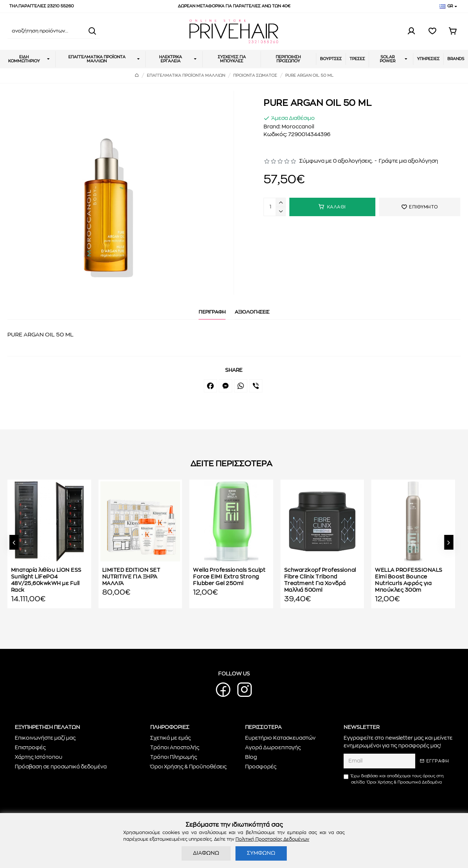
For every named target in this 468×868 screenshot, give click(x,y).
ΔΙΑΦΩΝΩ (206, 853)
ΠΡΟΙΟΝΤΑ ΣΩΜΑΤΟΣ (255, 75)
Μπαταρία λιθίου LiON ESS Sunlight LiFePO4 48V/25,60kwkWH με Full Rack (46, 580)
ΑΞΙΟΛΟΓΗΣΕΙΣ (252, 312)
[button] (14, 542)
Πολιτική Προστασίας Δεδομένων (272, 839)
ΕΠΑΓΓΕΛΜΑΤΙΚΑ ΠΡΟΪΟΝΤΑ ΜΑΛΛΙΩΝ (186, 75)
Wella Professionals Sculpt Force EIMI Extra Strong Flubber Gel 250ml (229, 577)
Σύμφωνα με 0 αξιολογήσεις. (336, 161)
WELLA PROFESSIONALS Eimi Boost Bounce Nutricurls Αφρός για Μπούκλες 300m (409, 580)
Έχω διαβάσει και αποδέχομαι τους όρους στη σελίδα (394, 780)
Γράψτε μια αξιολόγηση (408, 161)
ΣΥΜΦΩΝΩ (261, 853)
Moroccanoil (298, 127)
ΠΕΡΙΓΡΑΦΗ (212, 312)
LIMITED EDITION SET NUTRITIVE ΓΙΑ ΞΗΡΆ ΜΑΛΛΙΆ (131, 577)
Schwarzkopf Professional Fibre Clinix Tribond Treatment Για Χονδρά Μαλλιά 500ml (320, 580)
